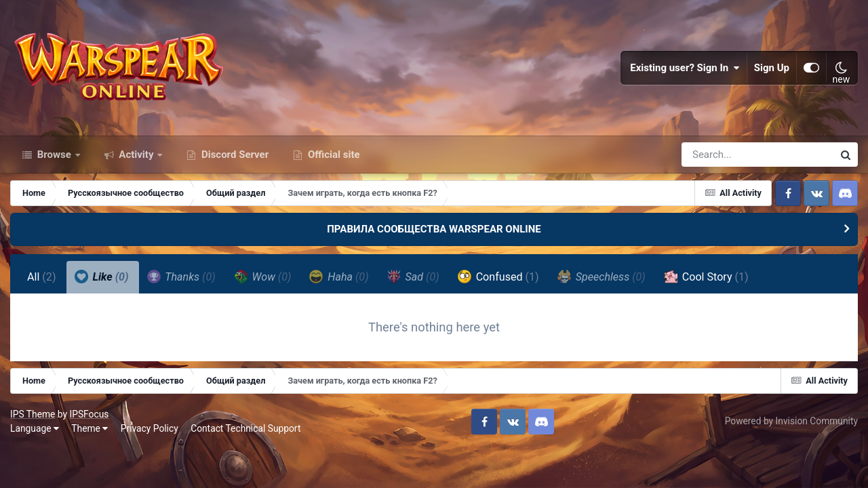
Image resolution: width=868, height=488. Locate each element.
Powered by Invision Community (791, 421)
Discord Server (234, 155)
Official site (332, 155)
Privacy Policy (150, 428)
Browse (54, 155)
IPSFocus (89, 414)
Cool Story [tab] (706, 277)
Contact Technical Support (245, 428)
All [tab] (42, 277)
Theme (90, 428)
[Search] (719, 155)
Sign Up (772, 68)
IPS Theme (33, 414)
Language (35, 428)
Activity (137, 155)
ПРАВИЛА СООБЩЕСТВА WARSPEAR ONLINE (434, 229)
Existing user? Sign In (685, 68)
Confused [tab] (498, 277)
